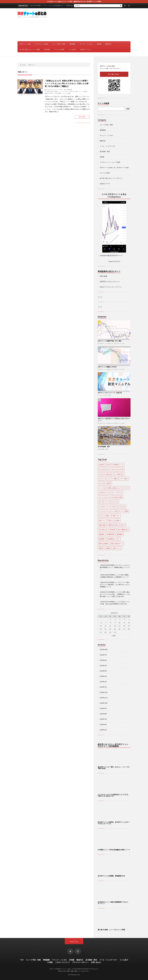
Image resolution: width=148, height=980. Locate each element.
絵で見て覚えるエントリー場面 (30, 49)
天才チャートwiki (25, 44)
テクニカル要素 (66, 93)
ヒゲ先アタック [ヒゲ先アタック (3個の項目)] (104, 493)
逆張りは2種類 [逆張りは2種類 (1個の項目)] (103, 544)
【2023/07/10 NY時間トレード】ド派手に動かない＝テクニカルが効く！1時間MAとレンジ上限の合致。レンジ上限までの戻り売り (115, 594)
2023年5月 (103, 666)
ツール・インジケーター (108, 146)
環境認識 (72, 44)
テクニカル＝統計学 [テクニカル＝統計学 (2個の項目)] (105, 483)
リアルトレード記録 (41, 44)
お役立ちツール (85, 49)
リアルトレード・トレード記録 (110, 162)
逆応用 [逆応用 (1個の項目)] (101, 548)
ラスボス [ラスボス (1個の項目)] (114, 506)
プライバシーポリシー (80, 962)
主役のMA (51, 93)
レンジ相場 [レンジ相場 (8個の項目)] (124, 511)
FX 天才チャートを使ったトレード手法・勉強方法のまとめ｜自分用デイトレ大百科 (74, 1)
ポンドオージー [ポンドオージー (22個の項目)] (104, 502)
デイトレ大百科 (59, 49)
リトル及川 (72, 49)
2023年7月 (103, 655)
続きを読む (82, 117)
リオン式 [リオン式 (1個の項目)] (122, 506)
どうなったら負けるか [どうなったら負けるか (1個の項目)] (106, 474)
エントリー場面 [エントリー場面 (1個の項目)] (112, 479)
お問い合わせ (96, 962)
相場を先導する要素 (52, 91)
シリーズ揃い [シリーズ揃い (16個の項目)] (124, 479)
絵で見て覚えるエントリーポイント (111, 178)
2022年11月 (104, 698)
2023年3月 (103, 676)
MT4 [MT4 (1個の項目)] (109, 465)
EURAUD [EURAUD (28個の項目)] (102, 465)
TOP (22, 960)
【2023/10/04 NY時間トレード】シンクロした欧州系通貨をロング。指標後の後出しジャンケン (115, 567)
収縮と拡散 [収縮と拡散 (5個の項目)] (102, 525)
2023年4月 (103, 671)
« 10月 (114, 636)
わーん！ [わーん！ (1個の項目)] (102, 479)
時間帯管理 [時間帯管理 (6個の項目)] (111, 534)
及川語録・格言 (105, 151)
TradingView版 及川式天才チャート (111, 255)
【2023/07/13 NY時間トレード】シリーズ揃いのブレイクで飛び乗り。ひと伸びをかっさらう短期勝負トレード (115, 584)
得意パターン (79, 91)
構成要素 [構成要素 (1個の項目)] (120, 534)
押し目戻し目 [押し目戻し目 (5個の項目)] (103, 530)
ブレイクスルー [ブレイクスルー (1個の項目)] (104, 497)
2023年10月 (104, 649)
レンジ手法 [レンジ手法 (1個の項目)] (115, 511)
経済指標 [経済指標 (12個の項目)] (102, 539)
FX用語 (50, 962)
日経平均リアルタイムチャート (110, 282)
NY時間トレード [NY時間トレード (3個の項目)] (118, 465)
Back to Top (74, 942)
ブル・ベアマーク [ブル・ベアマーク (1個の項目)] (117, 493)
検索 (128, 109)
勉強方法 (108, 44)
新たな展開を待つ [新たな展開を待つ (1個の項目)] (123, 530)
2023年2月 (103, 682)
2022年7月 (103, 719)
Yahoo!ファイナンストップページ (111, 287)
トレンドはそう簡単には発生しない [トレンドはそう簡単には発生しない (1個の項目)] (110, 488)
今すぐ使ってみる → (114, 74)
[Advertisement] (93, 25)
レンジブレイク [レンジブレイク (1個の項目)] (104, 511)
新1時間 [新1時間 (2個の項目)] (112, 530)
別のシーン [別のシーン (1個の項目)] (102, 520)
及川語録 (47, 49)
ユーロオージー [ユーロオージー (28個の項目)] (104, 506)
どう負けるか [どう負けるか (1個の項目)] (119, 474)
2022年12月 (104, 692)
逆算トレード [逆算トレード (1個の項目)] (117, 548)
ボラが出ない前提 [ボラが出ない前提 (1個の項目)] (117, 497)
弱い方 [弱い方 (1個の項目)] (123, 525)
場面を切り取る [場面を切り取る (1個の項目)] (113, 525)
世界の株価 (103, 276)
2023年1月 (103, 687)
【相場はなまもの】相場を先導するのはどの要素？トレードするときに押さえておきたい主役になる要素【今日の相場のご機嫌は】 (67, 83)
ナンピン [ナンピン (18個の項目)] (126, 488)
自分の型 (72, 91)
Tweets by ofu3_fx (114, 261)
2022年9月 (103, 708)
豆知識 (99, 44)
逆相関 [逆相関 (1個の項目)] (108, 548)
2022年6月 (103, 724)
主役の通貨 (58, 93)
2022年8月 (103, 714)
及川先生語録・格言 (104, 447)
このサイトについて (62, 962)
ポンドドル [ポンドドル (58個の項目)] (115, 502)
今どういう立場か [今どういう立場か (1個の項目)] (104, 516)
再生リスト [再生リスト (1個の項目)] (116, 516)
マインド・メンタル (86, 44)
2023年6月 (103, 660)
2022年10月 (104, 703)
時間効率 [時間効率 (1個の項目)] (102, 534)
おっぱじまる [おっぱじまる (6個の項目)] (103, 469)
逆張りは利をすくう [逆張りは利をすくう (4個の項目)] (117, 544)
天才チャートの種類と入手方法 (107, 367)
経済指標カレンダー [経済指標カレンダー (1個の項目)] (113, 539)
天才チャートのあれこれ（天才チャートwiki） (115, 168)
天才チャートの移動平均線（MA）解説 (110, 341)
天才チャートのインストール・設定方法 (110, 393)
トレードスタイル (64, 91)
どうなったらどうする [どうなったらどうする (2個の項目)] (117, 469)
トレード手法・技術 (59, 44)
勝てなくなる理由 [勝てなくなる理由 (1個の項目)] (114, 520)
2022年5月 (103, 730)
